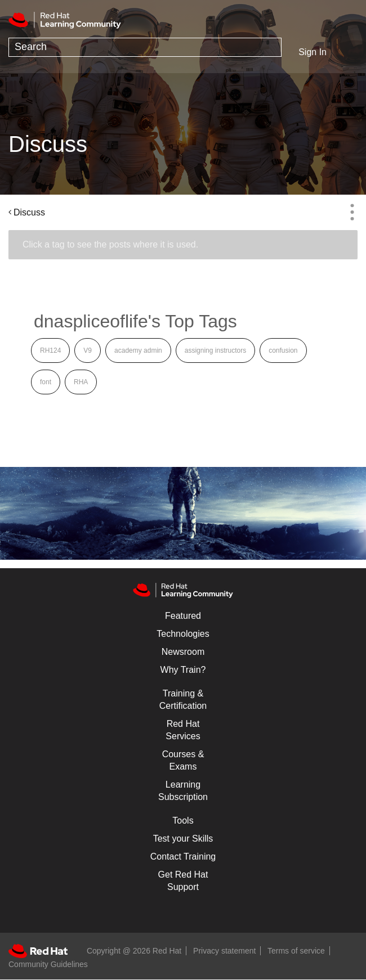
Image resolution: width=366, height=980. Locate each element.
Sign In (313, 52)
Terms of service (296, 951)
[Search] (145, 47)
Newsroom (183, 652)
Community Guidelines (48, 964)
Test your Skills (183, 839)
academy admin (138, 350)
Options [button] (352, 212)
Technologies (183, 634)
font (46, 382)
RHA (81, 382)
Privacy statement (224, 951)
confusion (283, 350)
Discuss (29, 212)
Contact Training (183, 857)
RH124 (50, 350)
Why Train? (183, 670)
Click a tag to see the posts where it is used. (110, 244)
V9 (88, 350)
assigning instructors (215, 350)
